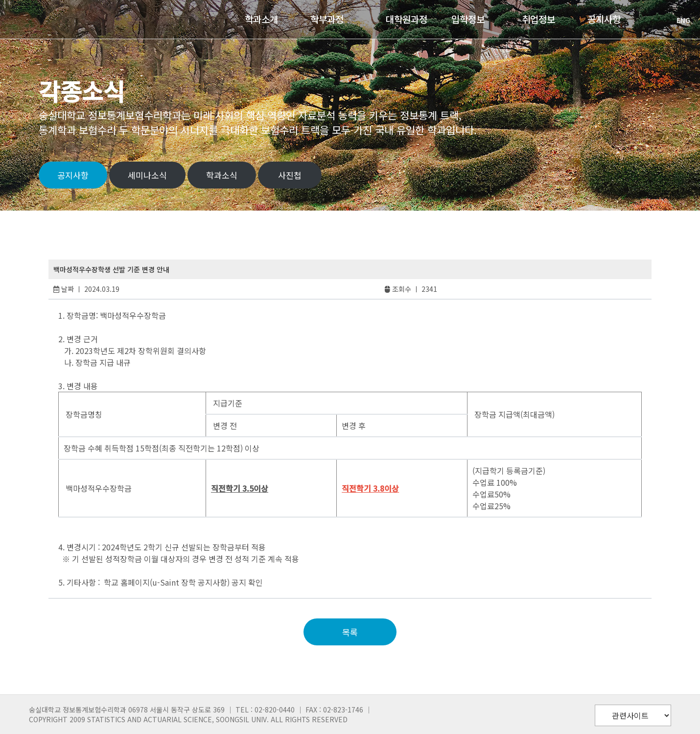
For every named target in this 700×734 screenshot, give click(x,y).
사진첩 (290, 175)
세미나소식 (147, 175)
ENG (678, 20)
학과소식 (222, 175)
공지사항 (73, 175)
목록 (350, 632)
